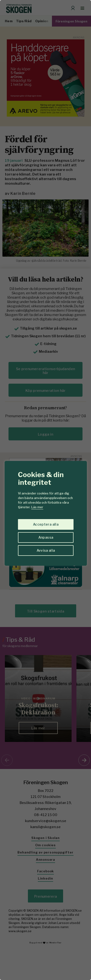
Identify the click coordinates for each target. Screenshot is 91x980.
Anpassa (46, 537)
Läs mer (37, 507)
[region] (45, 490)
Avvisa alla (46, 550)
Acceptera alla (46, 524)
